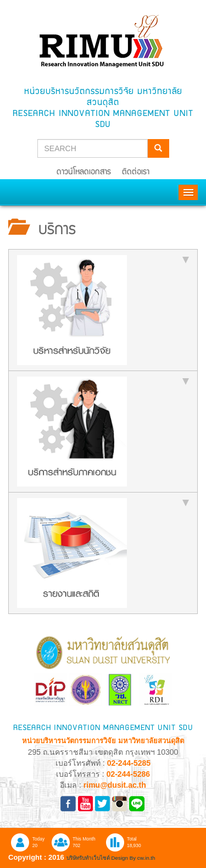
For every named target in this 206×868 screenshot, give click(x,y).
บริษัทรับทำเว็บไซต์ (89, 858)
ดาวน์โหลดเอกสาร (84, 172)
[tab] (103, 310)
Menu (188, 192)
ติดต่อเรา (136, 172)
